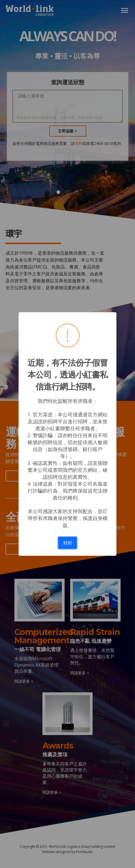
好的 (68, 543)
